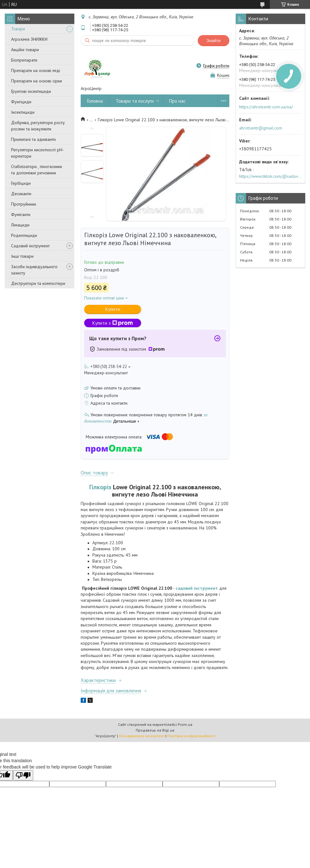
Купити (113, 309)
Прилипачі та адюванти (33, 139)
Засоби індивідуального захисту (34, 270)
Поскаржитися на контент (142, 736)
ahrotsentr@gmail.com (261, 128)
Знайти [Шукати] (214, 41)
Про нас (177, 101)
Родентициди (24, 235)
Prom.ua (185, 724)
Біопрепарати (24, 60)
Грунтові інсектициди (31, 91)
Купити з (113, 323)
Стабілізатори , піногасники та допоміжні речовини (37, 170)
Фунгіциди (21, 102)
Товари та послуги (135, 101)
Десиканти (21, 194)
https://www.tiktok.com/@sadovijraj (270, 176)
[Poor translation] (23, 775)
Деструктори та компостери (38, 283)
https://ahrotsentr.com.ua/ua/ (266, 107)
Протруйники (24, 204)
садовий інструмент (197, 588)
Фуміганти (21, 214)
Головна (95, 101)
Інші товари (22, 256)
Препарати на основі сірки (37, 81)
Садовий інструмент (30, 246)
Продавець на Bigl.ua (155, 730)
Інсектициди (23, 112)
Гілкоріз (100, 487)
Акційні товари (25, 50)
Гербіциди (21, 183)
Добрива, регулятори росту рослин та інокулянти (38, 126)
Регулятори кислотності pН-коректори (37, 153)
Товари (18, 29)
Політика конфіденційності (191, 736)
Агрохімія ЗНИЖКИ (29, 39)
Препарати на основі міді (36, 70)
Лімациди (20, 225)
